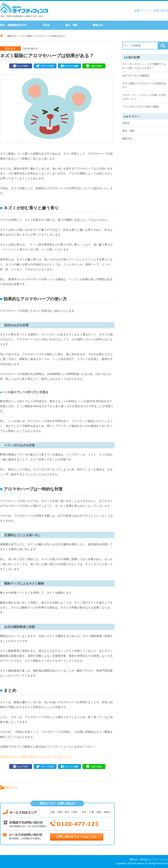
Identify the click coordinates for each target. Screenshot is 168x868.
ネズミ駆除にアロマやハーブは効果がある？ (144, 85)
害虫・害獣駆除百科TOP (14, 25)
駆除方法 (98, 25)
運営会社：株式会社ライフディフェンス (149, 859)
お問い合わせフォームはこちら (77, 837)
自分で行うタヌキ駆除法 (136, 76)
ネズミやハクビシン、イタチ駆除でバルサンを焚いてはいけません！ (144, 66)
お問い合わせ (161, 10)
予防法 (46, 25)
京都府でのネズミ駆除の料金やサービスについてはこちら (36, 757)
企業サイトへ (142, 10)
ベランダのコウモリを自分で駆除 (141, 107)
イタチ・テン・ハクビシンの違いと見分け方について (144, 97)
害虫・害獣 (71, 25)
